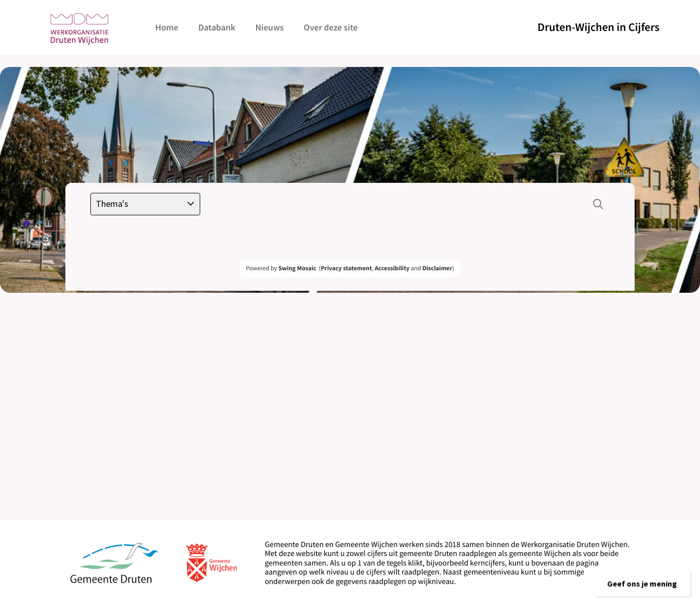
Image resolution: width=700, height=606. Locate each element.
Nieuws (269, 27)
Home (167, 27)
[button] (642, 584)
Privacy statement (346, 268)
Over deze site (331, 27)
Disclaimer (437, 268)
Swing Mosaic (297, 268)
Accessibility (392, 268)
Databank (217, 27)
